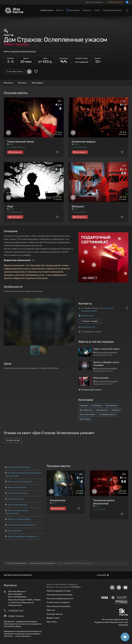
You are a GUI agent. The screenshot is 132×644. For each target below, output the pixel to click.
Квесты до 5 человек (16, 487)
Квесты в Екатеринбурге (18, 467)
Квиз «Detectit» (14, 531)
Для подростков (86, 410)
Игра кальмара (101, 378)
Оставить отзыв (13, 440)
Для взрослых (102, 410)
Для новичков (112, 405)
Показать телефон (90, 321)
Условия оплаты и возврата (58, 602)
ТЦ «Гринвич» (88, 316)
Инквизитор (58, 500)
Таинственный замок (21, 142)
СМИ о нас (51, 610)
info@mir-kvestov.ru (16, 616)
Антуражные (97, 405)
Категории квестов (54, 614)
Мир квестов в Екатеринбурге (18, 575)
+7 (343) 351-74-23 (16, 611)
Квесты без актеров (88, 415)
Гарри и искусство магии (106, 349)
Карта (97, 10)
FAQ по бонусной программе (58, 606)
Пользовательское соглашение (59, 595)
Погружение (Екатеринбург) (23, 51)
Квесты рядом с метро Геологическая (16, 512)
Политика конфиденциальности (60, 599)
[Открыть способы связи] (125, 637)
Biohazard (78, 206)
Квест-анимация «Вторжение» (21, 525)
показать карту (89, 311)
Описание (8, 83)
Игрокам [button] (87, 10)
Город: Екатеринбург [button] (113, 10)
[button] (72, 300)
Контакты (22, 83)
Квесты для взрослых (16, 505)
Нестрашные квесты (108, 415)
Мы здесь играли (15, 72)
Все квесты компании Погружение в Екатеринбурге (23, 474)
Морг (10, 206)
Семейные (116, 410)
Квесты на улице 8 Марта (18, 519)
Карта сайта (52, 622)
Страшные (84, 405)
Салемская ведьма (84, 142)
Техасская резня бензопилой (104, 502)
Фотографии (38, 83)
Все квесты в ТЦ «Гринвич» (19, 482)
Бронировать (15, 152)
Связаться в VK (88, 327)
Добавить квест (53, 618)
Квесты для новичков (16, 493)
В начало (103, 575)
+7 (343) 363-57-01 (115, 2)
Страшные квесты (15, 499)
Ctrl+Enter (76, 587)
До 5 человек (85, 419)
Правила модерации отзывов (59, 591)
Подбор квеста (47, 10)
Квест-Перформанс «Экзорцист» (22, 536)
